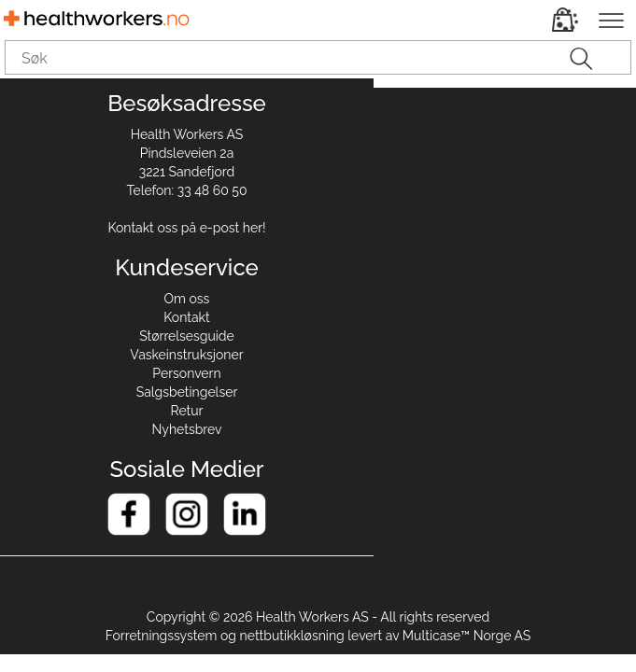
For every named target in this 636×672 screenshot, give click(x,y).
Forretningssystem (162, 636)
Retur (187, 411)
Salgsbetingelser (187, 392)
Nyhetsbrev (187, 429)
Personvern (186, 373)
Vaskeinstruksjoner (186, 355)
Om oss (187, 299)
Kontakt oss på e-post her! (186, 228)
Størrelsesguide (187, 336)
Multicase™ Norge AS (467, 636)
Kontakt (186, 317)
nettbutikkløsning (292, 636)
